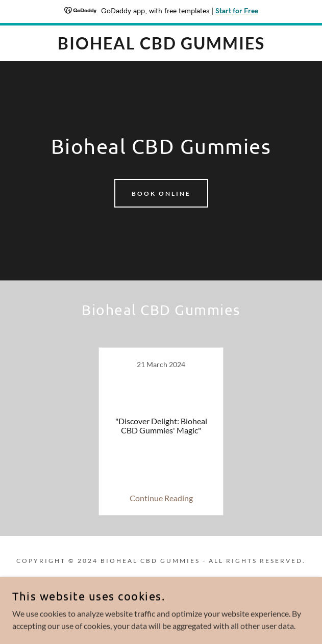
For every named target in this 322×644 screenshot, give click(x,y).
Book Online (161, 194)
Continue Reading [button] (161, 498)
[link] (161, 43)
